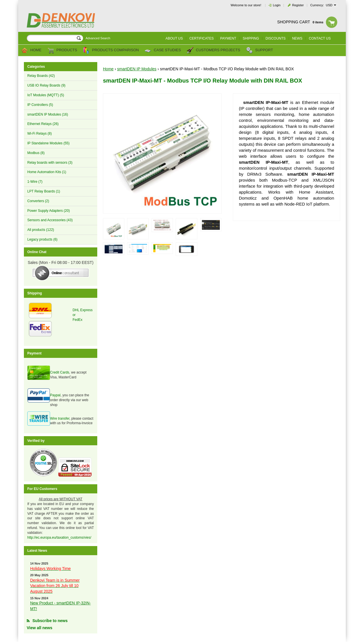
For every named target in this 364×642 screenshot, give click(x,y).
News (297, 38)
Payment (228, 38)
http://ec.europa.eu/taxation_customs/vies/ (59, 538)
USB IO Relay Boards (46, 85)
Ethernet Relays (43, 124)
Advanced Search (98, 38)
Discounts (276, 38)
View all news (40, 628)
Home (31, 50)
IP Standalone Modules (48, 143)
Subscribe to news (50, 621)
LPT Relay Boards (44, 191)
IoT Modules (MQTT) (46, 95)
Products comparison (111, 50)
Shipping (251, 38)
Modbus (36, 153)
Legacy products (42, 239)
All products (41, 230)
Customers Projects (213, 50)
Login (277, 5)
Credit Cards (60, 372)
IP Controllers (40, 105)
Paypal (55, 395)
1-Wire (35, 182)
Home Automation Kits (47, 172)
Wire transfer (60, 419)
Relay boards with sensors (50, 163)
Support (259, 50)
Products (62, 50)
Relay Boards (41, 76)
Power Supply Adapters (48, 211)
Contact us (320, 38)
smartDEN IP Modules (48, 114)
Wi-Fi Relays (40, 134)
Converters (38, 201)
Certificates (202, 38)
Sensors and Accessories (50, 220)
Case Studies (163, 50)
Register (298, 5)
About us (174, 38)
